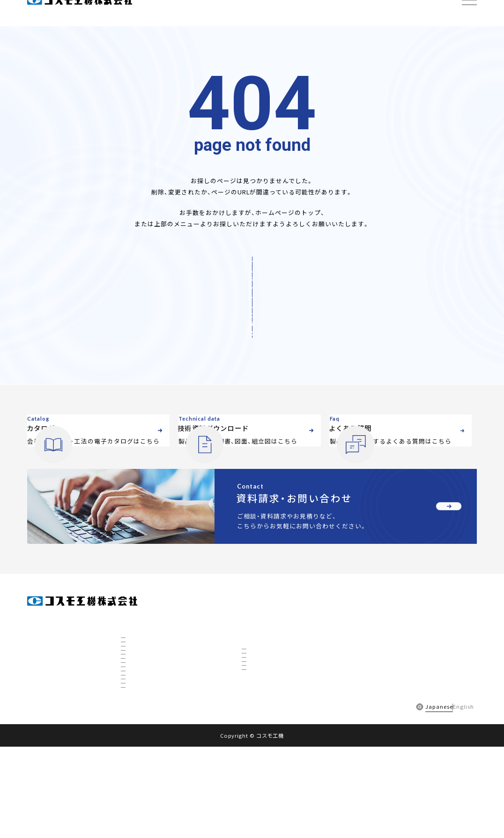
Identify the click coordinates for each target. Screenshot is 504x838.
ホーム (36, 600)
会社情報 (133, 600)
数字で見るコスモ (148, 681)
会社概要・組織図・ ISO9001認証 (164, 617)
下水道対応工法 (266, 702)
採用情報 (45, 797)
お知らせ (376, 642)
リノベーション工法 (271, 676)
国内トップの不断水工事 (156, 719)
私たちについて (145, 668)
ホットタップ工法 (269, 689)
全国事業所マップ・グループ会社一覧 (170, 655)
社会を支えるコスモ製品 (156, 706)
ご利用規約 (132, 797)
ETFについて (142, 769)
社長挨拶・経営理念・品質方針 (161, 630)
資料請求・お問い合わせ (396, 664)
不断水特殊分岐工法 (271, 664)
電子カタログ (382, 600)
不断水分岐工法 (266, 638)
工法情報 (254, 621)
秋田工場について (148, 731)
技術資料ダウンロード (394, 621)
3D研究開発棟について (154, 744)
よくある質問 (87, 797)
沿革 (133, 643)
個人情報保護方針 (182, 797)
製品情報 (254, 600)
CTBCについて (144, 756)
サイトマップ (235, 797)
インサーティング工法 (274, 651)
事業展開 (138, 693)
